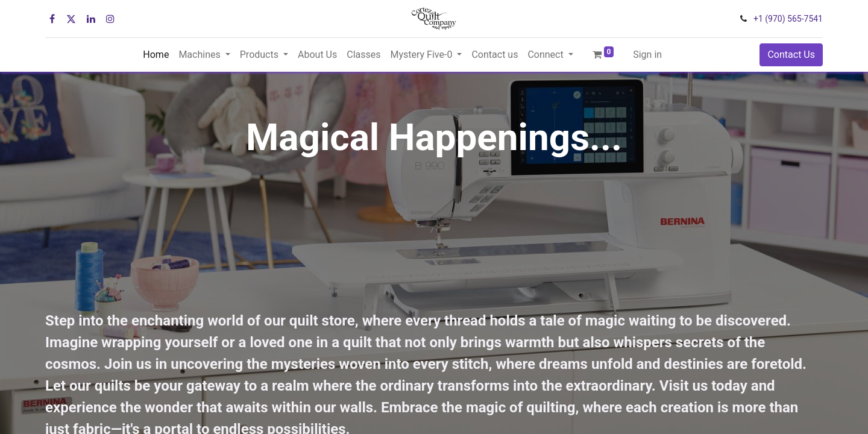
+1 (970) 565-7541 (788, 19)
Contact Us (791, 55)
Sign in (647, 55)
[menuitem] (156, 55)
